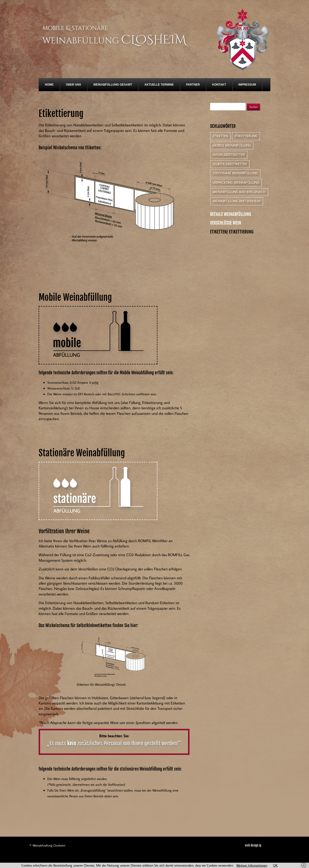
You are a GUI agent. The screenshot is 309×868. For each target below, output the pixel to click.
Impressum (247, 85)
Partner (193, 85)
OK (275, 865)
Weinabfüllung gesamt (113, 85)
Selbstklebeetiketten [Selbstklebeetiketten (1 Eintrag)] (230, 164)
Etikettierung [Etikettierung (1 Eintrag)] (246, 136)
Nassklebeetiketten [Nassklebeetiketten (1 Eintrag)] (229, 155)
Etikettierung (61, 114)
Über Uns (74, 85)
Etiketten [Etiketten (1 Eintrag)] (220, 136)
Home (49, 85)
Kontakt (219, 85)
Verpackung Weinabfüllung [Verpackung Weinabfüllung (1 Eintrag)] (236, 183)
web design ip (253, 845)
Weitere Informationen (252, 865)
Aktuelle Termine (159, 85)
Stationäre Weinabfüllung (82, 453)
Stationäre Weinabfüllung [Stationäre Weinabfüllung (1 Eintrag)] (235, 173)
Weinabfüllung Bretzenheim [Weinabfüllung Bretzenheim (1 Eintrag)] (237, 201)
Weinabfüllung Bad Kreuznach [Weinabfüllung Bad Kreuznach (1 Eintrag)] (239, 192)
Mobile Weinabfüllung (75, 297)
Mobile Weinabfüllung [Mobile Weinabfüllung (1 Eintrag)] (232, 145)
